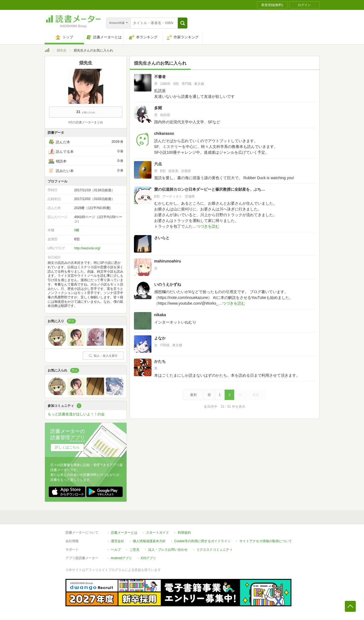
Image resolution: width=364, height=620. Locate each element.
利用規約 (184, 533)
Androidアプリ (121, 558)
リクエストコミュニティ (214, 550)
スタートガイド (157, 533)
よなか (160, 338)
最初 (193, 395)
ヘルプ (116, 550)
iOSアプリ (148, 558)
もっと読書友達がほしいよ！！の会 (76, 414)
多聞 (158, 108)
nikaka (160, 315)
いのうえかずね (168, 284)
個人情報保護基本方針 (149, 541)
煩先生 (62, 50)
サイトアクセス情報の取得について (266, 541)
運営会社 (117, 541)
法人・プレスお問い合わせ (168, 550)
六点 (158, 164)
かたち (160, 361)
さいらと (162, 238)
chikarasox (164, 133)
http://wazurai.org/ (87, 248)
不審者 (160, 77)
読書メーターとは (124, 533)
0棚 (77, 230)
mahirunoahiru (168, 261)
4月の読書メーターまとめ (86, 122)
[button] (183, 23)
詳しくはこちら (67, 447)
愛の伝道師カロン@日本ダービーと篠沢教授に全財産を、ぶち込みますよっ (210, 189)
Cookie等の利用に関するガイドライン (203, 541)
